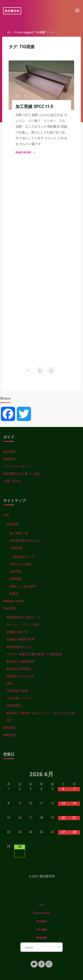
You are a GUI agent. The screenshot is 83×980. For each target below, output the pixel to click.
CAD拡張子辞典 (17, 691)
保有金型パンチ (24, 557)
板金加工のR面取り (20, 669)
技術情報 (9, 608)
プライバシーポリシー (19, 466)
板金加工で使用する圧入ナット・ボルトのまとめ (41, 713)
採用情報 (16, 579)
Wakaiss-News (14, 601)
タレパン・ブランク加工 (23, 625)
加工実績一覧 (19, 533)
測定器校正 (14, 706)
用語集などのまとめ (20, 676)
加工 (18, 96)
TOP (6, 515)
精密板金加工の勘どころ (23, 617)
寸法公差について (19, 698)
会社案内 (9, 452)
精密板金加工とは (19, 647)
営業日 (14, 594)
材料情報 (9, 728)
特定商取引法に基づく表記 (22, 474)
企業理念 (16, 572)
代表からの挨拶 (20, 564)
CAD (10, 684)
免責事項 (9, 459)
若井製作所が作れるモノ (27, 541)
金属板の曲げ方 (17, 632)
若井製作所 (12, 11)
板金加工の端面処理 (20, 662)
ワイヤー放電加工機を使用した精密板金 (34, 654)
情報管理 (9, 735)
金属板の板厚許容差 (20, 639)
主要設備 (16, 548)
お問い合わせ (12, 481)
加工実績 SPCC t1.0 (34, 107)
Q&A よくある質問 (22, 586)
